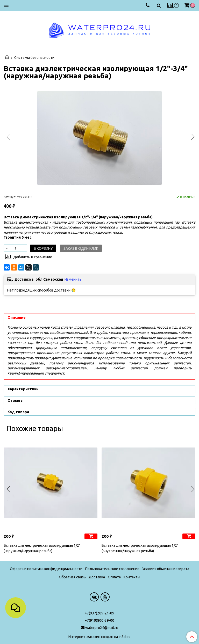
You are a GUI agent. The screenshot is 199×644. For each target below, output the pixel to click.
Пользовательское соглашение (112, 569)
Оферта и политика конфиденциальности (46, 569)
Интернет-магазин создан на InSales (99, 637)
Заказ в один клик (81, 248)
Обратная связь (72, 577)
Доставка (97, 577)
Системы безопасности (34, 58)
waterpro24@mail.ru (102, 628)
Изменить (73, 279)
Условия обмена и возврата (166, 569)
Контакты (132, 577)
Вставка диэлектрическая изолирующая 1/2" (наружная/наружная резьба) (42, 548)
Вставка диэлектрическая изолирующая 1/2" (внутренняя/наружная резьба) (140, 548)
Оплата (114, 577)
